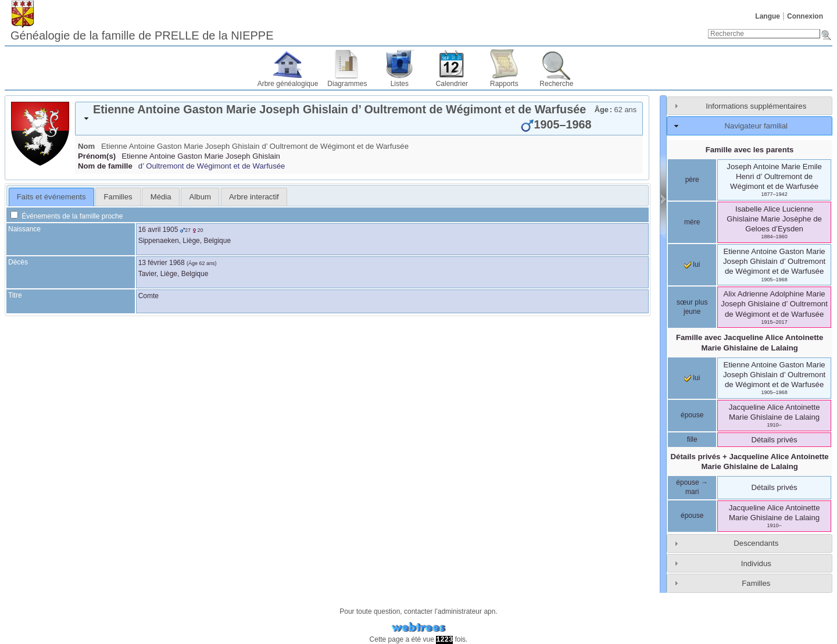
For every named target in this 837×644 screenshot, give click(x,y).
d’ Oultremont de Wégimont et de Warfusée (212, 166)
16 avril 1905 (158, 230)
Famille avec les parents (750, 150)
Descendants (756, 543)
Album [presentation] (200, 197)
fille (692, 439)
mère (692, 222)
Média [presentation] (161, 197)
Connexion (805, 16)
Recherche (556, 84)
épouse (692, 415)
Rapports (504, 84)
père (692, 180)
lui (692, 264)
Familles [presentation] (118, 197)
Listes (400, 84)
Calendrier (452, 84)
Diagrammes (347, 84)
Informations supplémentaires (756, 106)
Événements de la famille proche (67, 216)
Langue (768, 16)
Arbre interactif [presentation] (254, 197)
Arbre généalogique (288, 84)
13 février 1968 (162, 263)
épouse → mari (692, 487)
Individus (756, 563)
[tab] (359, 119)
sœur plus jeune (692, 307)
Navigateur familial (756, 126)
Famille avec (750, 342)
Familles (756, 583)
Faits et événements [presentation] (51, 197)
